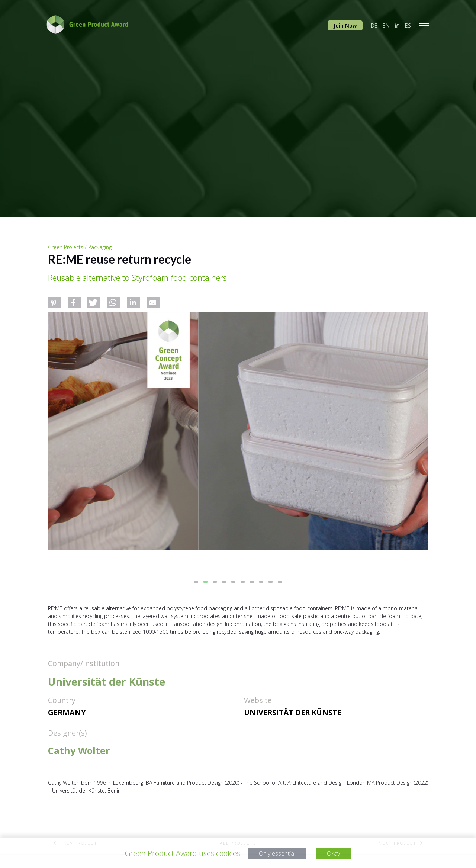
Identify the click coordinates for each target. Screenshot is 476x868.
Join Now (345, 25)
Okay (339, 853)
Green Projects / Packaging (80, 247)
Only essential (275, 853)
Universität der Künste (293, 712)
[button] (54, 303)
